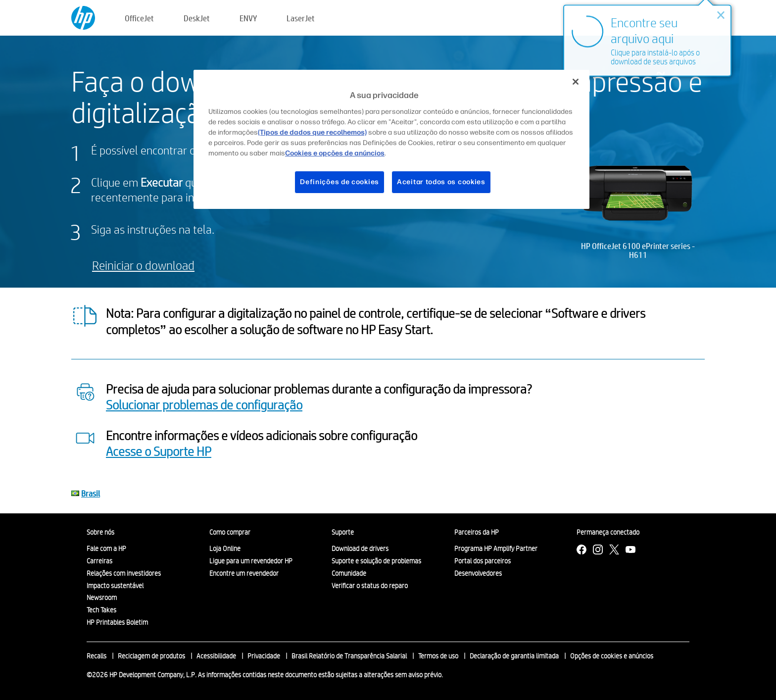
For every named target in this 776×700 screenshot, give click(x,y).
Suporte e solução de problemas (376, 561)
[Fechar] (576, 82)
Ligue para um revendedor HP (251, 561)
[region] (391, 139)
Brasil (91, 493)
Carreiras (99, 561)
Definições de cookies (339, 182)
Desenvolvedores (478, 573)
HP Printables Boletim (117, 622)
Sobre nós (100, 532)
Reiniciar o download (143, 265)
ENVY (248, 18)
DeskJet (197, 18)
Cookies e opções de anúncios (335, 153)
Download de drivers (360, 549)
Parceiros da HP (477, 532)
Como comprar (230, 532)
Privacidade (264, 656)
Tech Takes (101, 610)
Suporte (343, 532)
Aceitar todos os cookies (441, 182)
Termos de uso (438, 656)
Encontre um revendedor (244, 573)
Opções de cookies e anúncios (612, 656)
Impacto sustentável (115, 586)
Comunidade (349, 573)
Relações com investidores (124, 573)
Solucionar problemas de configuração (204, 404)
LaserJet (301, 18)
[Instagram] (598, 551)
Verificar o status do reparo (370, 586)
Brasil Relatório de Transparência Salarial (349, 656)
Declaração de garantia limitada (514, 656)
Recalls (97, 656)
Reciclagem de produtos (151, 656)
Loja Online (225, 549)
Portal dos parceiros (483, 561)
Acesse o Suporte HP (159, 451)
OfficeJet (139, 18)
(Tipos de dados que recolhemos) (312, 132)
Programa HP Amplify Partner (496, 549)
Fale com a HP (106, 549)
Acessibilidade (216, 656)
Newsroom (102, 598)
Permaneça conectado (608, 532)
